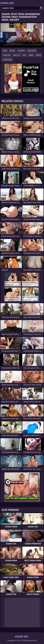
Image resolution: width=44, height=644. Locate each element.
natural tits (32, 51)
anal (24, 55)
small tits (21, 51)
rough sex (7, 55)
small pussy (7, 59)
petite (31, 55)
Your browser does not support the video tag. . (22, 35)
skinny (38, 55)
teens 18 (17, 55)
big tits (12, 51)
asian (5, 51)
